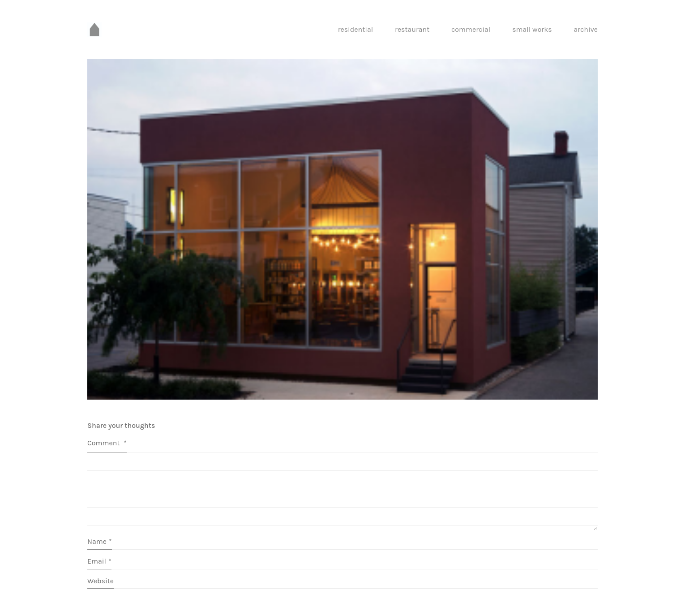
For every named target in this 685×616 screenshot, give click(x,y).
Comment (107, 443)
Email (99, 561)
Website (101, 581)
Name (100, 541)
